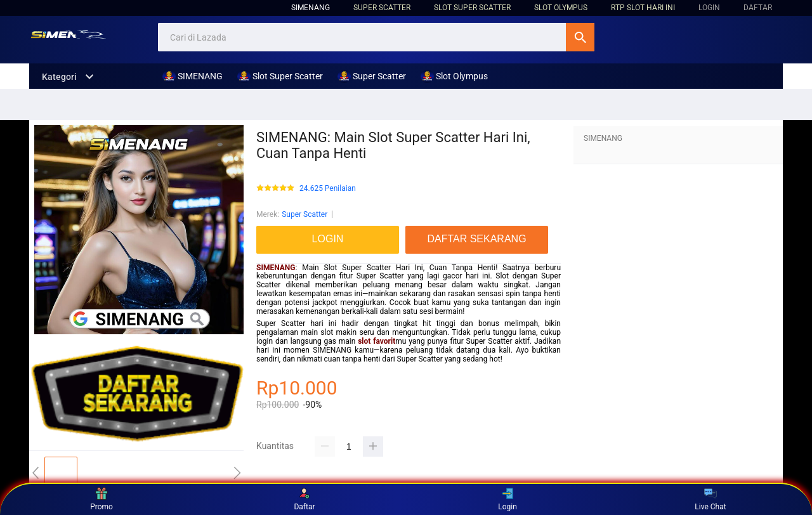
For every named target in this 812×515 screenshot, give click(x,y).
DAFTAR (758, 8)
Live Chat (710, 499)
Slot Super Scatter (472, 8)
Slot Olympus (561, 8)
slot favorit (377, 341)
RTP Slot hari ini (643, 8)
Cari (580, 37)
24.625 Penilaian (328, 189)
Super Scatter (382, 8)
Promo (101, 499)
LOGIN (709, 8)
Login (507, 499)
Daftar (304, 499)
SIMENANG (311, 8)
